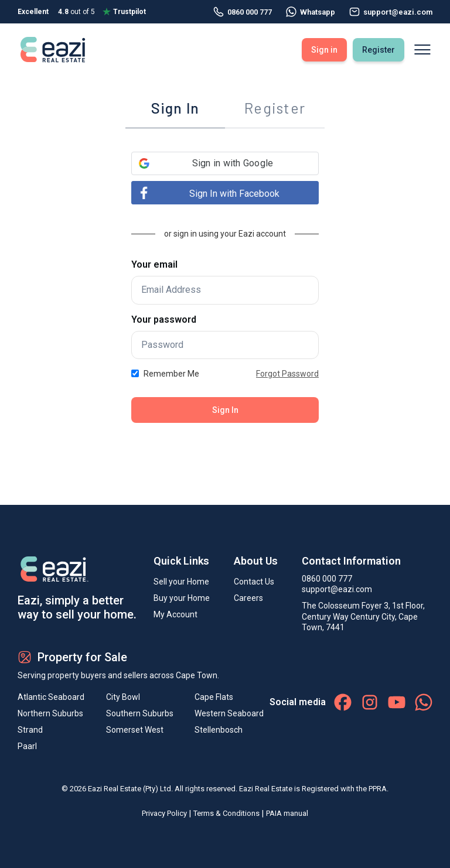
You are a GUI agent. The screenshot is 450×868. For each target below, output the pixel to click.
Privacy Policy (164, 813)
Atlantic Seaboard (51, 697)
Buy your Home (182, 598)
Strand (30, 730)
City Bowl (123, 697)
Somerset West (135, 730)
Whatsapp (311, 12)
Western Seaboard (229, 713)
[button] (225, 163)
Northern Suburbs (50, 713)
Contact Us (254, 582)
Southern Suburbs (140, 713)
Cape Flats (214, 697)
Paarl (27, 746)
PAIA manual (287, 813)
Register (379, 50)
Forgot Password (287, 374)
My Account (175, 614)
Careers (248, 598)
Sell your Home (181, 582)
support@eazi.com (337, 589)
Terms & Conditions (226, 813)
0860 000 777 (243, 12)
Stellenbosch (219, 730)
